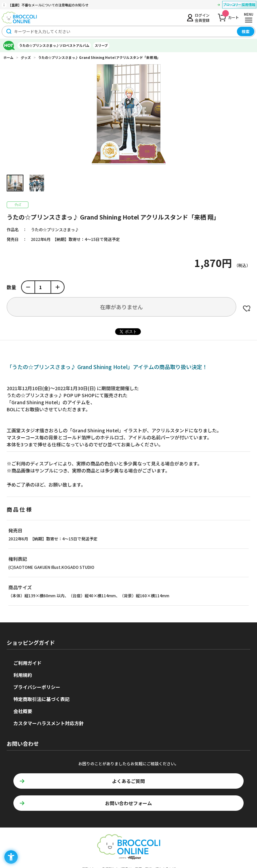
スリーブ (101, 45)
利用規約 (23, 675)
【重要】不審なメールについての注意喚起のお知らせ (48, 5)
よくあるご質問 (128, 781)
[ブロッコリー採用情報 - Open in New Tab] (239, 6)
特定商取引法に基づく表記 (41, 699)
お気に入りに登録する (247, 309)
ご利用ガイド (27, 663)
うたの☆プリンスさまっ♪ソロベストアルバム (54, 45)
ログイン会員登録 (202, 17)
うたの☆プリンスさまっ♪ (55, 229)
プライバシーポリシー (37, 687)
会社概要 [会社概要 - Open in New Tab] (23, 711)
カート (231, 16)
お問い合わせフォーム (128, 803)
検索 (246, 31)
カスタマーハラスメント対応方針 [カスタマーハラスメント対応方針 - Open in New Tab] (49, 723)
